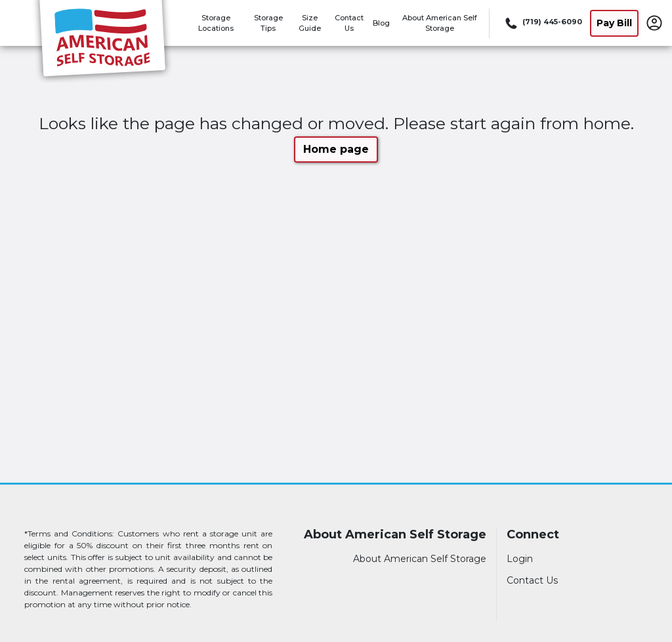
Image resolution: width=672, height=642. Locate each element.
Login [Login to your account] (520, 559)
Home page (336, 149)
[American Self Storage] (102, 41)
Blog (381, 23)
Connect (533, 535)
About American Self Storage (395, 535)
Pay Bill (614, 23)
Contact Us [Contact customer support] (532, 580)
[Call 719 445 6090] (542, 23)
